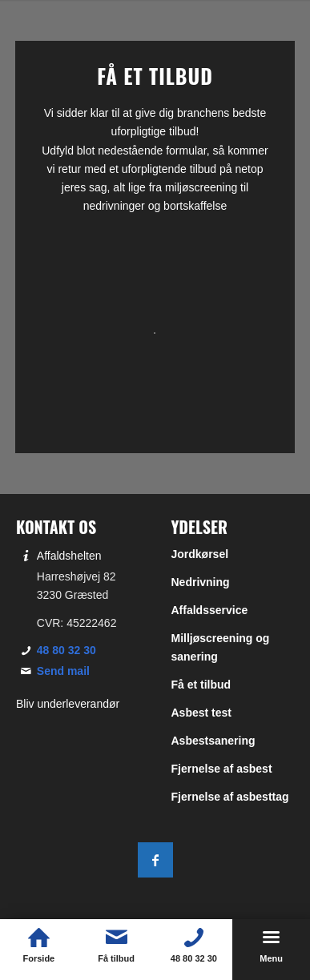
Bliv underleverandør (68, 704)
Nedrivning (201, 582)
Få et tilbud (201, 685)
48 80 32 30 (66, 650)
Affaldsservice (210, 610)
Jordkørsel (200, 554)
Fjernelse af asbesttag (230, 797)
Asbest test (201, 713)
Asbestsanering (213, 741)
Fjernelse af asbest (222, 769)
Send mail (63, 671)
